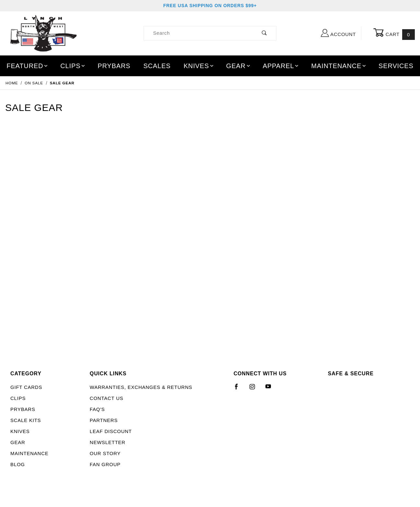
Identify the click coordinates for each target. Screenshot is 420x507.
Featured (28, 66)
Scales (157, 66)
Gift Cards (26, 387)
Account (338, 33)
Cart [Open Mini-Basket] (394, 34)
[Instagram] (255, 389)
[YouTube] (271, 389)
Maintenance (339, 66)
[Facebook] (239, 389)
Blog (18, 465)
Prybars (114, 66)
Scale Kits (26, 420)
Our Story (105, 453)
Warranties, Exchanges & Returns (141, 387)
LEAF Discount (111, 431)
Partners (104, 420)
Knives (199, 66)
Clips (73, 66)
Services (396, 66)
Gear (239, 66)
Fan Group (105, 465)
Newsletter (108, 442)
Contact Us (107, 398)
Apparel (281, 66)
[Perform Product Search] (264, 33)
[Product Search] (198, 33)
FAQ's (97, 409)
